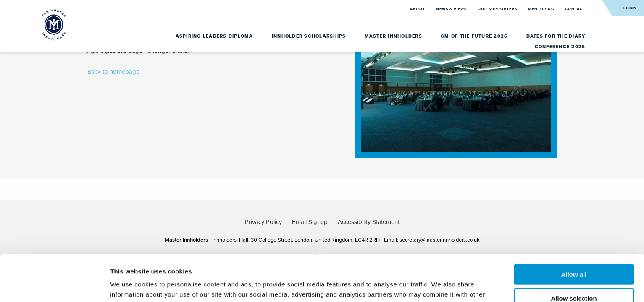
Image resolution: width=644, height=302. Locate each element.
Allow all (574, 228)
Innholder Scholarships (310, 36)
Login (630, 8)
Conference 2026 (560, 47)
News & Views (452, 9)
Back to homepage (113, 72)
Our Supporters (498, 9)
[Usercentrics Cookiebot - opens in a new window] (54, 286)
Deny (574, 275)
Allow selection (574, 252)
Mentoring (542, 9)
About (418, 9)
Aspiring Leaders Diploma (215, 36)
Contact (575, 9)
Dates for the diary (556, 36)
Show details (441, 285)
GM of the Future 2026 (475, 36)
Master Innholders (394, 36)
